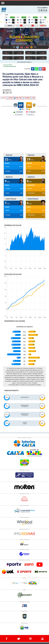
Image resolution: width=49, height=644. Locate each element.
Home (2, 31)
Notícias (10, 31)
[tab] (3, 98)
